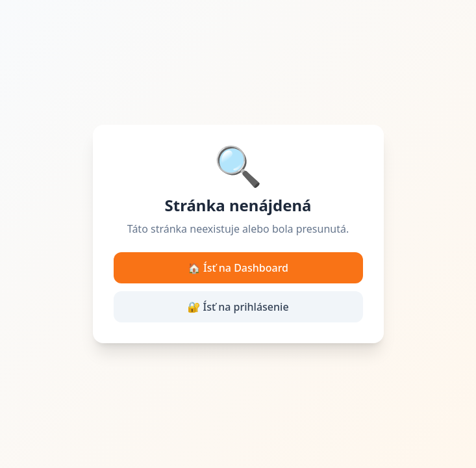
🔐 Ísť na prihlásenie (238, 307)
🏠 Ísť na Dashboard (238, 268)
